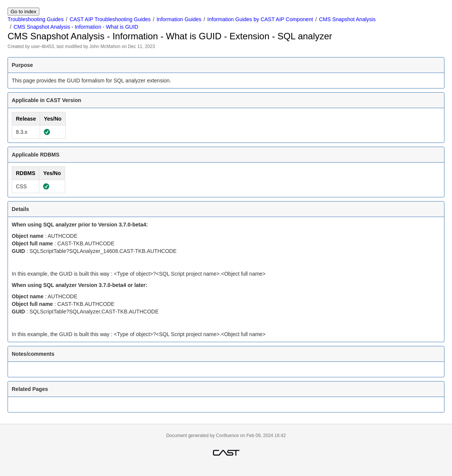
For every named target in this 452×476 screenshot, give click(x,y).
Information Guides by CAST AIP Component (260, 19)
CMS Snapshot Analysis (347, 19)
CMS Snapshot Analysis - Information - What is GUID (76, 27)
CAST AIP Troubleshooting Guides (110, 19)
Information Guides (179, 19)
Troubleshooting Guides (36, 19)
